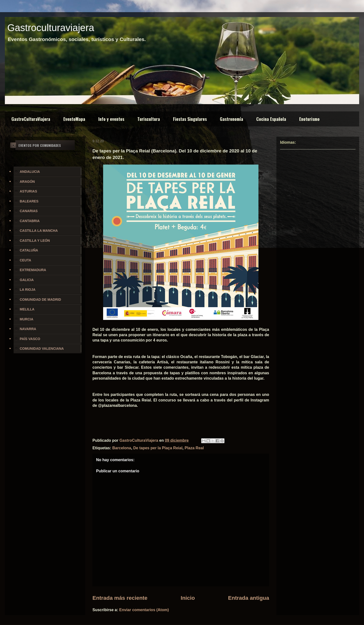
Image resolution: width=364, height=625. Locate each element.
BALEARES (29, 201)
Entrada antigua (249, 598)
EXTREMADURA (33, 270)
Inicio (188, 598)
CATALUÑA (29, 250)
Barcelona (122, 448)
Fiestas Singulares (190, 119)
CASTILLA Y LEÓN (35, 241)
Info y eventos (111, 119)
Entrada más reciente (120, 598)
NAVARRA (28, 329)
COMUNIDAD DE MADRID (40, 300)
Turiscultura (149, 119)
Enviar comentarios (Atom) (144, 610)
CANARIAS (29, 211)
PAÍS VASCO (30, 339)
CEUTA (25, 260)
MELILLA (27, 309)
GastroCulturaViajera (31, 119)
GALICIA (27, 280)
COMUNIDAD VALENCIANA (42, 349)
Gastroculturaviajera (51, 28)
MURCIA (26, 319)
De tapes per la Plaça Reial (158, 448)
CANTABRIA (30, 221)
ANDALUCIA (30, 172)
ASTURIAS (28, 191)
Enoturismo (309, 119)
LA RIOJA (28, 290)
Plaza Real (194, 448)
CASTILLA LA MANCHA (39, 231)
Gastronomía (232, 119)
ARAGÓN (27, 182)
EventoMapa (74, 119)
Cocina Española (271, 119)
